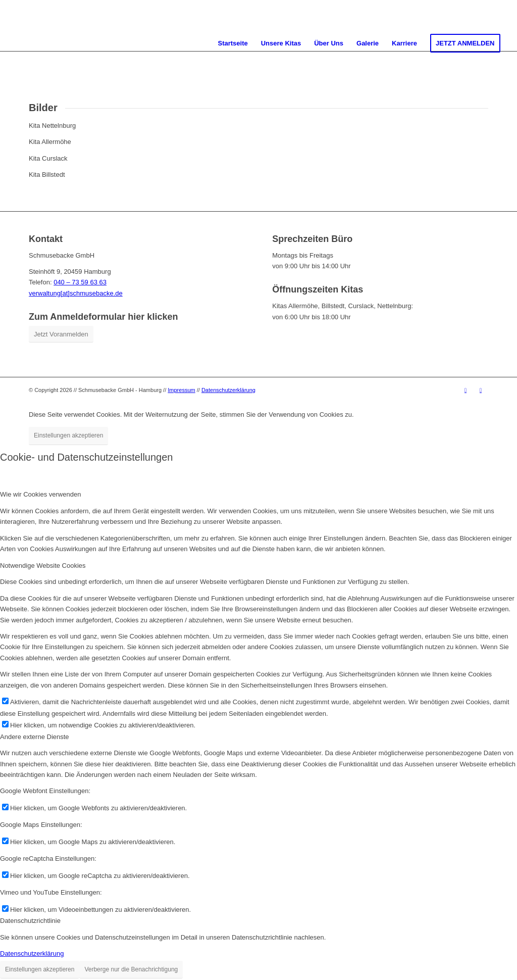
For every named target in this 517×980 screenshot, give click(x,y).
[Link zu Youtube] (466, 390)
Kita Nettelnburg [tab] (52, 126)
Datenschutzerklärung (228, 390)
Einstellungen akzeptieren (68, 435)
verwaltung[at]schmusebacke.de (76, 293)
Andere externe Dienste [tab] (35, 737)
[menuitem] (232, 43)
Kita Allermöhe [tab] (50, 142)
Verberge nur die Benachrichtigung (131, 969)
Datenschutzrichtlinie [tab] (30, 921)
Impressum (181, 390)
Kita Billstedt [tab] (47, 175)
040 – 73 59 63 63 (80, 282)
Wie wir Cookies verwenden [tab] (40, 494)
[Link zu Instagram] (481, 390)
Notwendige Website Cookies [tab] (43, 566)
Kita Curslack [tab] (48, 158)
